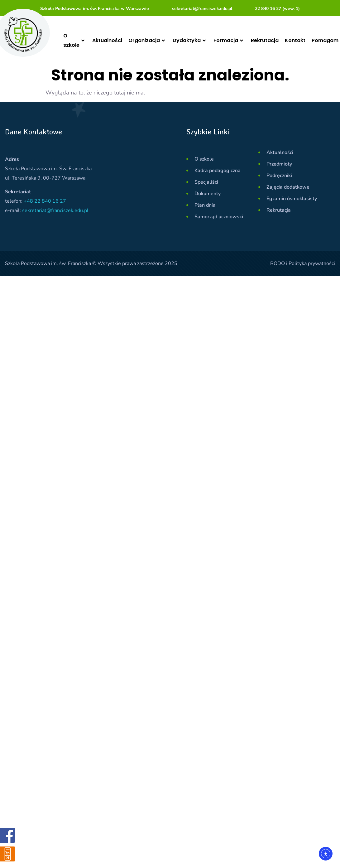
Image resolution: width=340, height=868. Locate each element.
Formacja (229, 41)
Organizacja (147, 41)
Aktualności (107, 40)
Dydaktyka (190, 41)
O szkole (75, 40)
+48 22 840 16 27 (45, 201)
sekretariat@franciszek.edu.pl (55, 210)
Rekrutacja (265, 40)
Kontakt (295, 40)
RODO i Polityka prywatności (303, 263)
